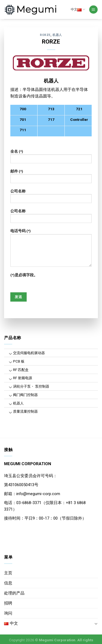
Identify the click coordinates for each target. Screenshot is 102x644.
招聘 (8, 603)
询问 (8, 613)
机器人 (57, 35)
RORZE (45, 35)
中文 (78, 9)
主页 (8, 573)
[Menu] (93, 10)
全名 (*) (51, 158)
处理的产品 (14, 593)
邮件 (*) (51, 178)
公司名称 (51, 198)
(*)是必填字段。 (24, 275)
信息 (8, 583)
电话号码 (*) (51, 249)
